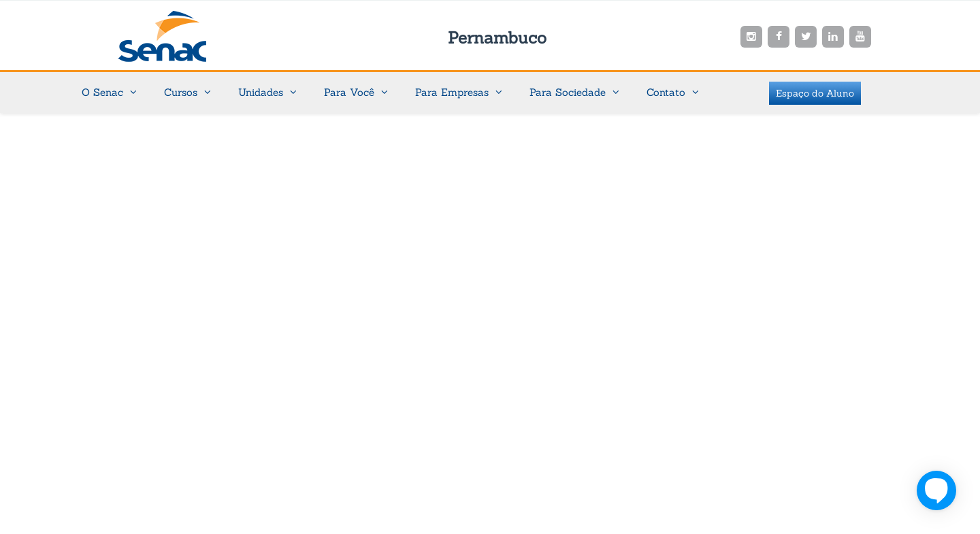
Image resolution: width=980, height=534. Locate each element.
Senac (184, 36)
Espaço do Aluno (815, 93)
